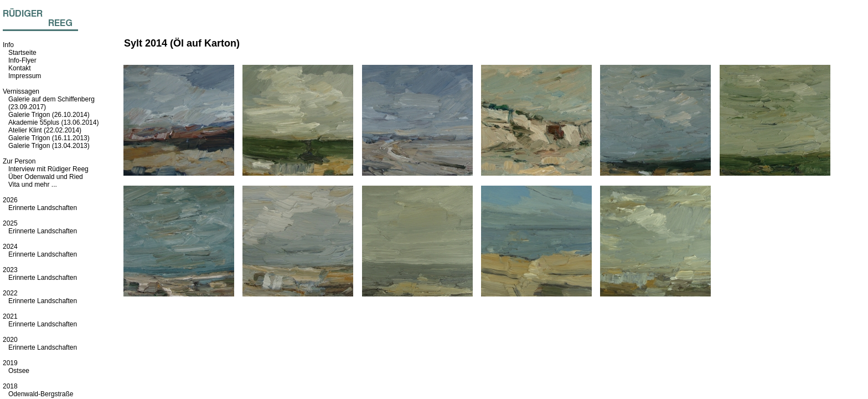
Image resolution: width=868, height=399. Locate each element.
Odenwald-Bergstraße (41, 394)
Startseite (22, 53)
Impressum (25, 76)
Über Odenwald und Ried (46, 177)
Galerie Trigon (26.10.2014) (49, 115)
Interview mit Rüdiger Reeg (48, 169)
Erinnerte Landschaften (43, 208)
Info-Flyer (22, 60)
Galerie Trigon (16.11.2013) (49, 138)
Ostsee (19, 371)
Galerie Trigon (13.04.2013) (49, 146)
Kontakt (20, 68)
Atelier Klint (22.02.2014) (45, 130)
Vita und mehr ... (33, 185)
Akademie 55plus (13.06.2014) (53, 122)
